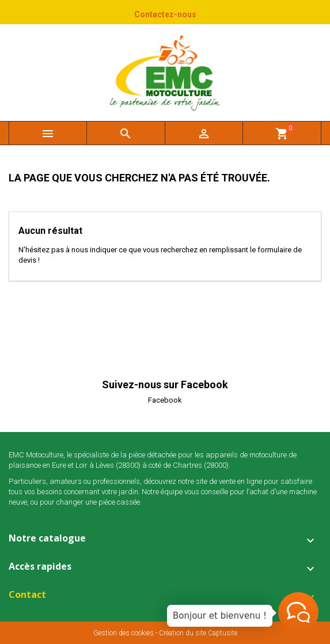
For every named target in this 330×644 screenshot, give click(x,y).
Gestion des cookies (124, 633)
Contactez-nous (165, 14)
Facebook (165, 400)
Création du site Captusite (198, 633)
